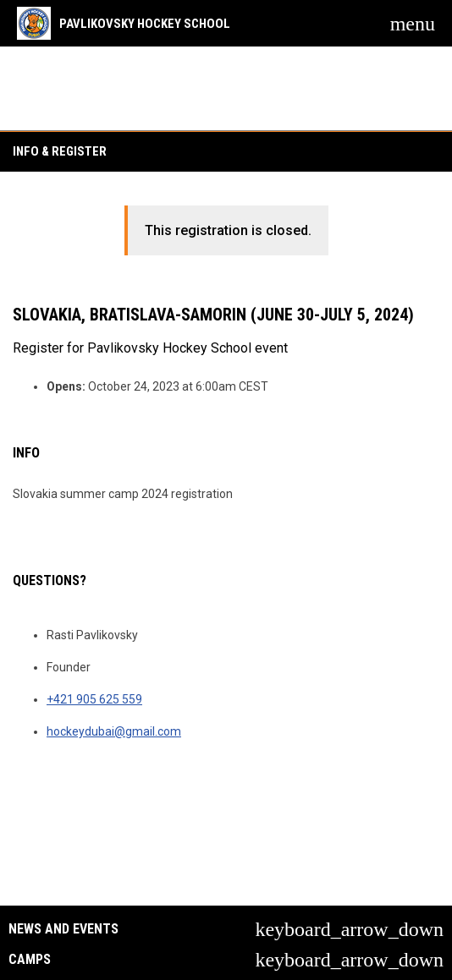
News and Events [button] (63, 929)
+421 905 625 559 (94, 699)
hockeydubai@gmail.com (114, 731)
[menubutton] (413, 24)
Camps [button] (30, 960)
